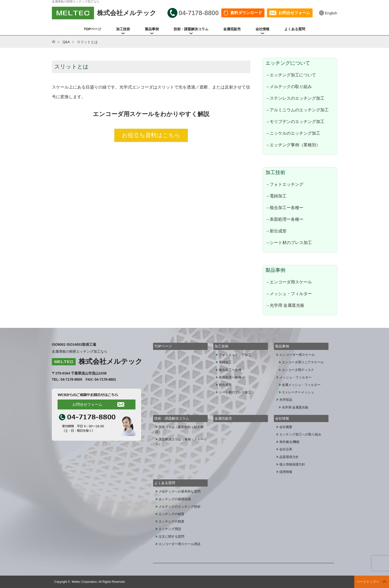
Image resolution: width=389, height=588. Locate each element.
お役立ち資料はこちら (151, 135)
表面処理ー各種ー (232, 377)
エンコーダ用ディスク (298, 370)
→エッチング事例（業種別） (293, 145)
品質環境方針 (289, 457)
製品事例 (152, 29)
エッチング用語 (170, 529)
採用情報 (286, 472)
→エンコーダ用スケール (289, 282)
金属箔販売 (232, 29)
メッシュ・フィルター (295, 377)
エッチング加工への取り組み (300, 434)
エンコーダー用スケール (297, 355)
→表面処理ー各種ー (284, 219)
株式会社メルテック (111, 361)
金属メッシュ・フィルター (301, 385)
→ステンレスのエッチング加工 (295, 98)
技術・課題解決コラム (191, 29)
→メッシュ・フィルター (289, 294)
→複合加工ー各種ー (284, 208)
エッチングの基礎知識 (175, 499)
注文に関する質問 (171, 537)
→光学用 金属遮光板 (285, 305)
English (331, 13)
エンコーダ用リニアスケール (303, 362)
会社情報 (262, 29)
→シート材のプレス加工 (289, 243)
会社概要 (286, 427)
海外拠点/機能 (290, 442)
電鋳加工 (225, 362)
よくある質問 (295, 29)
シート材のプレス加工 (235, 392)
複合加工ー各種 (230, 370)
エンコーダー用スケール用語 (179, 544)
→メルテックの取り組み (289, 87)
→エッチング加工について (291, 75)
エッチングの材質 (171, 514)
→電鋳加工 (276, 196)
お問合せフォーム (294, 13)
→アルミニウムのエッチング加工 (297, 110)
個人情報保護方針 (292, 464)
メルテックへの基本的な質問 (179, 491)
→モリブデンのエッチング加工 (295, 122)
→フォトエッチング (284, 184)
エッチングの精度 (171, 521)
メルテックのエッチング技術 (179, 507)
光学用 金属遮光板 (295, 407)
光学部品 (286, 400)
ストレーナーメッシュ (298, 392)
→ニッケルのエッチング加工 (293, 133)
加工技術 (123, 29)
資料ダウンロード (246, 13)
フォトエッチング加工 (235, 355)
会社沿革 (286, 449)
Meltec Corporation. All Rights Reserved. (98, 582)
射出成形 (225, 385)
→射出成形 (276, 231)
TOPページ (93, 29)
